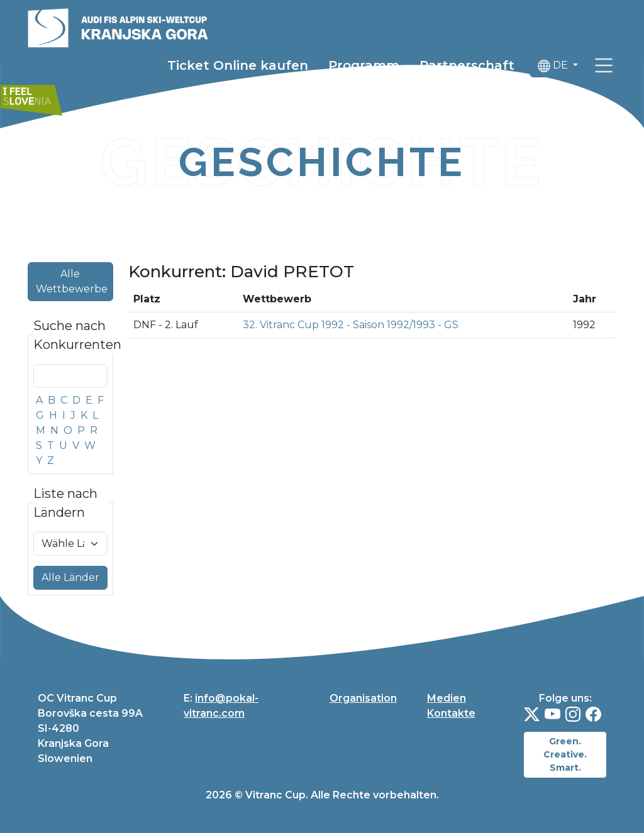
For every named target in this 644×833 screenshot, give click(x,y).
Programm (364, 67)
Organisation (363, 698)
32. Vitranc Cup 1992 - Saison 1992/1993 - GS (351, 325)
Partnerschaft (467, 67)
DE (554, 68)
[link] (604, 67)
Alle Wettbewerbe (72, 281)
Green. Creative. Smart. (565, 754)
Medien (447, 698)
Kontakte (451, 713)
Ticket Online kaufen (238, 67)
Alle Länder (70, 577)
